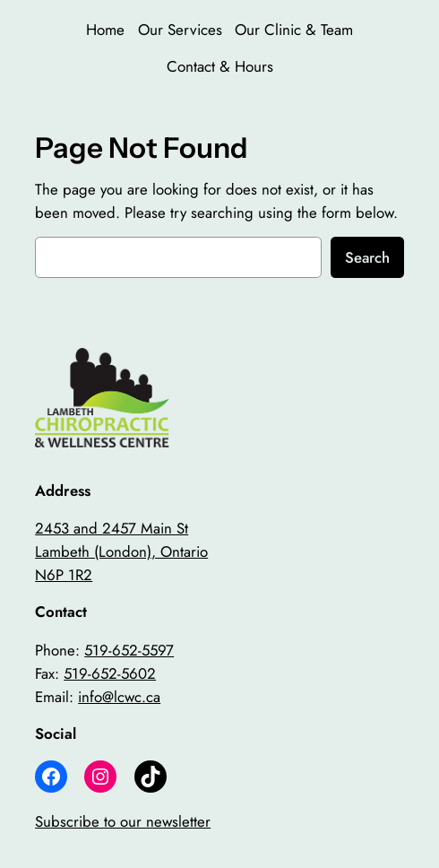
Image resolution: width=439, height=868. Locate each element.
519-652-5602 (110, 673)
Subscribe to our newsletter (123, 821)
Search (367, 257)
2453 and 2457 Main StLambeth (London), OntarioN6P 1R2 (121, 551)
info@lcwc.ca (119, 697)
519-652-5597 (129, 650)
